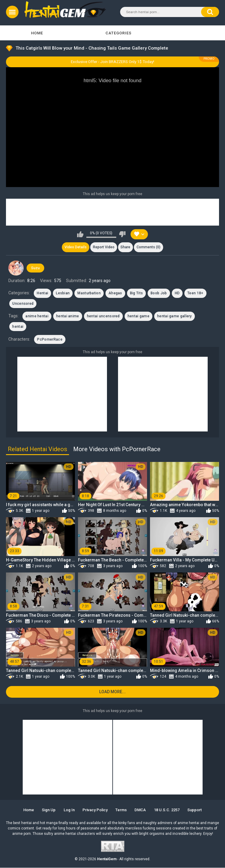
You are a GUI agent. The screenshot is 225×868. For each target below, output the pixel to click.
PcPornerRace (50, 339)
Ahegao (115, 293)
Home (37, 33)
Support (195, 810)
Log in (69, 810)
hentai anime (68, 316)
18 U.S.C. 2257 (167, 810)
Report (103, 247)
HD (177, 293)
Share (126, 247)
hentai (18, 327)
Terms (121, 810)
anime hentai (37, 316)
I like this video (80, 234)
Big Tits (136, 293)
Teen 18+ (195, 293)
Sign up (48, 810)
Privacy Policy (95, 810)
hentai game (138, 316)
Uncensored (23, 304)
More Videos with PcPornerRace (117, 449)
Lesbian (63, 293)
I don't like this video (122, 234)
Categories (118, 33)
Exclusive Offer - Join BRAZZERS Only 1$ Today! (112, 62)
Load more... (112, 692)
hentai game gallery (175, 316)
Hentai (42, 293)
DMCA (140, 810)
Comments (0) (149, 247)
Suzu (35, 268)
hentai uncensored (103, 316)
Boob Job (159, 293)
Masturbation (89, 293)
